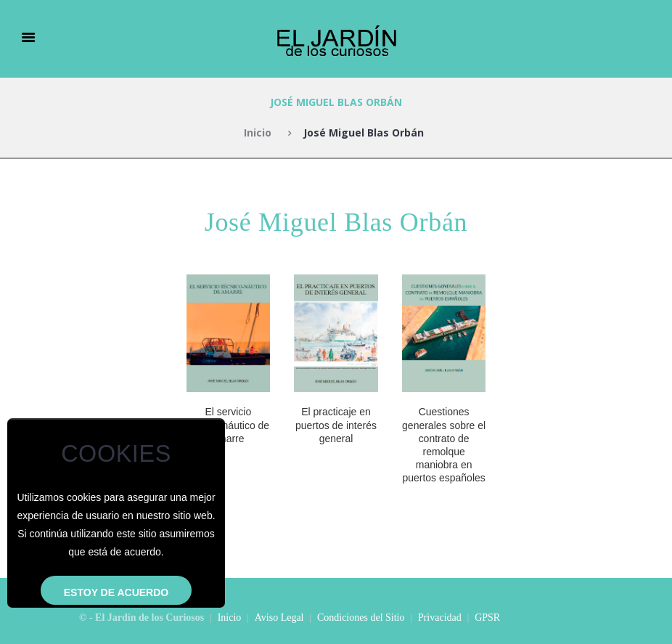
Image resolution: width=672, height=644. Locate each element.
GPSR (487, 617)
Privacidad (440, 617)
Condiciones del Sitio (361, 617)
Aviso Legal (279, 617)
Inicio (258, 133)
